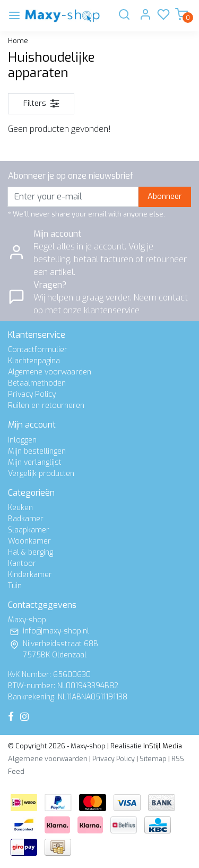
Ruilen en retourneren (46, 406)
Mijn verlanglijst (35, 462)
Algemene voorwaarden (50, 372)
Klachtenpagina (34, 361)
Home (18, 41)
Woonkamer (29, 541)
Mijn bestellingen (37, 451)
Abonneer (165, 197)
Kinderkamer (30, 575)
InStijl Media (162, 746)
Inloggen (22, 440)
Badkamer (26, 519)
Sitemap (153, 759)
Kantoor (22, 564)
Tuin (15, 586)
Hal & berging (31, 552)
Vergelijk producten (41, 474)
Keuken (20, 508)
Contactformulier (38, 350)
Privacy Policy (32, 394)
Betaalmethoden (37, 383)
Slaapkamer (29, 530)
